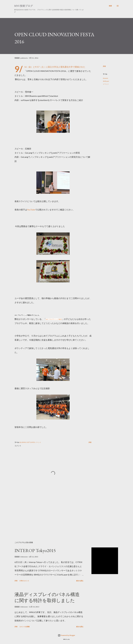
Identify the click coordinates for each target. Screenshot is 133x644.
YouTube (31, 210)
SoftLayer (106, 81)
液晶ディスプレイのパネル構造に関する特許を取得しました (47, 597)
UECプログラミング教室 (54, 319)
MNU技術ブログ (24, 6)
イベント (106, 84)
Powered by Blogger (66, 635)
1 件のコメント (24, 581)
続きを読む (80, 581)
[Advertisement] (50, 515)
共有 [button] (104, 66)
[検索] (110, 6)
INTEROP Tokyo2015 (35, 550)
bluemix (105, 78)
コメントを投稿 (24, 627)
